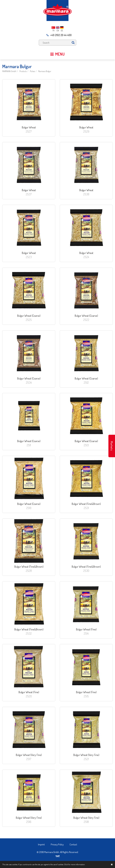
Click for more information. (75, 864)
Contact (73, 844)
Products (23, 71)
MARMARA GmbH (9, 71)
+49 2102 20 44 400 (59, 35)
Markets (112, 446)
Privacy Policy (57, 844)
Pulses (32, 71)
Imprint (41, 844)
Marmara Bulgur (45, 71)
